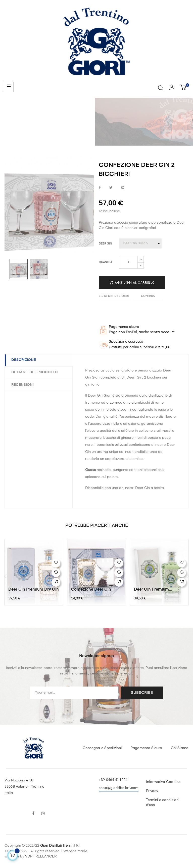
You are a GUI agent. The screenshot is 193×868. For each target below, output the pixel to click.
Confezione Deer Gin (91, 590)
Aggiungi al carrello (132, 283)
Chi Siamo (180, 748)
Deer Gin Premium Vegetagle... (151, 590)
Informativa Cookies (163, 782)
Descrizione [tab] (25, 360)
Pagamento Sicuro (146, 748)
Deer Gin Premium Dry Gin (34, 590)
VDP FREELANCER (41, 856)
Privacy (152, 791)
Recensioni (23, 385)
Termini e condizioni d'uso (163, 802)
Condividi (100, 188)
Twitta (111, 188)
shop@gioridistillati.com (119, 787)
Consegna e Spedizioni (102, 748)
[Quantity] (128, 262)
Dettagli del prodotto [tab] (36, 372)
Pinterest (123, 188)
